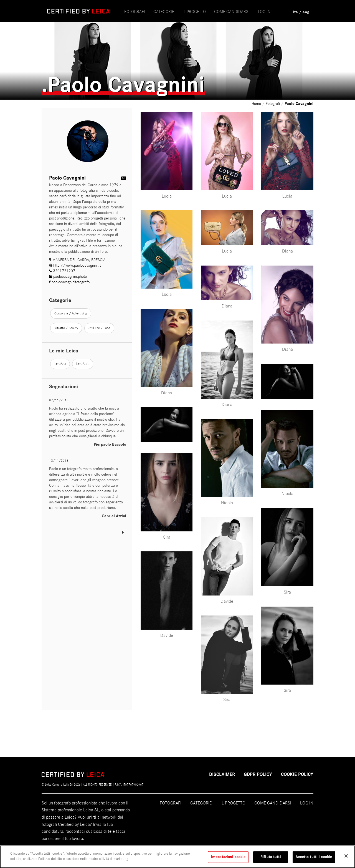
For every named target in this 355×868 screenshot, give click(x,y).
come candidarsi (232, 12)
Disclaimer (222, 774)
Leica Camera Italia (57, 784)
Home (257, 104)
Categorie (164, 12)
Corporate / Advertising (71, 313)
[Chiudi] (346, 858)
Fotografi (135, 12)
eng (306, 12)
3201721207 (62, 271)
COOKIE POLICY (297, 774)
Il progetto (233, 803)
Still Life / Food (99, 328)
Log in (264, 12)
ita (296, 12)
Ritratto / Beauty (66, 328)
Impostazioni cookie (228, 859)
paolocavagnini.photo (68, 277)
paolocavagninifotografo (69, 282)
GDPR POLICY (258, 774)
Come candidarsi (273, 803)
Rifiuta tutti (271, 859)
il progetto (194, 12)
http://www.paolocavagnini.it (75, 265)
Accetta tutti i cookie (314, 859)
